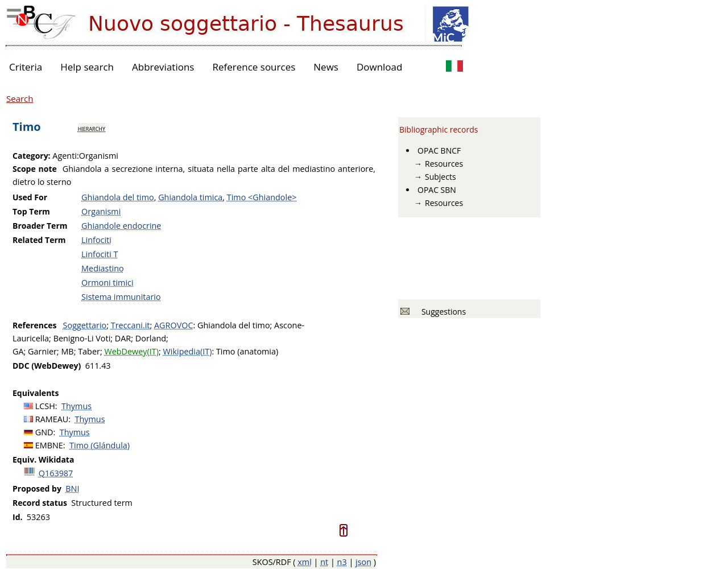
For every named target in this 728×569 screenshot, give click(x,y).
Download (380, 67)
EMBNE (49, 445)
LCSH (45, 406)
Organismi (101, 211)
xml (305, 562)
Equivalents (36, 393)
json (363, 562)
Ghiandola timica (190, 197)
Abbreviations (163, 67)
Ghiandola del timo (118, 197)
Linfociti (96, 240)
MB (67, 351)
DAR (123, 338)
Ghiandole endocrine (121, 226)
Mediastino (103, 268)
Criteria (26, 67)
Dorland (151, 338)
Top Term (31, 211)
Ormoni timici (107, 283)
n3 (342, 562)
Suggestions (442, 312)
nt (324, 562)
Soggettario (85, 325)
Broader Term (40, 226)
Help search (87, 67)
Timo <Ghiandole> (262, 197)
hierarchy (92, 128)
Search (20, 98)
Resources (444, 164)
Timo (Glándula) (100, 445)
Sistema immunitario (121, 297)
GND (44, 432)
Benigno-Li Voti (82, 338)
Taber (89, 351)
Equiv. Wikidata (43, 459)
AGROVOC (173, 325)
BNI (72, 488)
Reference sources (254, 67)
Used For (30, 197)
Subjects (440, 177)
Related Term (39, 240)
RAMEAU (52, 419)
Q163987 (56, 473)
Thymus (76, 406)
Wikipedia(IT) (188, 351)
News (326, 67)
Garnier (42, 351)
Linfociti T (100, 254)
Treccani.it (131, 325)
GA (18, 351)
